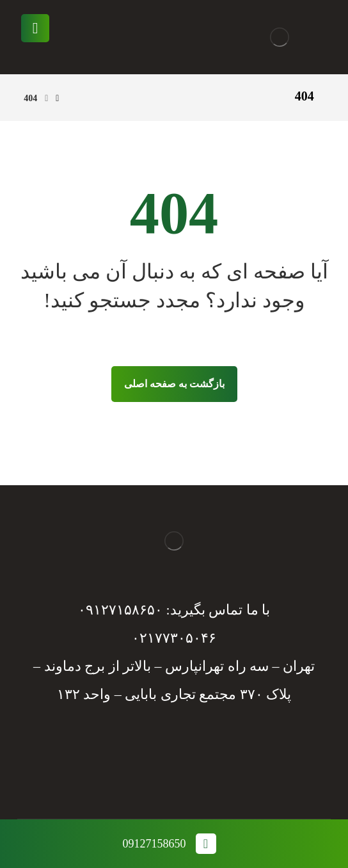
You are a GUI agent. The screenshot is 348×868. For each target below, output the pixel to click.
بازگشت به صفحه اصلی (174, 384)
